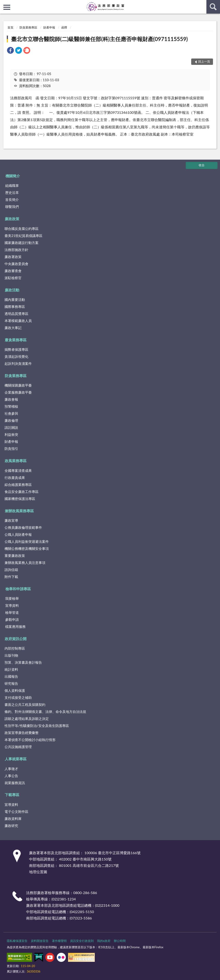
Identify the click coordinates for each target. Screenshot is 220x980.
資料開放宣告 (40, 941)
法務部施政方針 (16, 250)
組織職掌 (12, 185)
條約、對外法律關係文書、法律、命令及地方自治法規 (45, 712)
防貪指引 (11, 449)
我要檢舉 (12, 598)
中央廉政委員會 (16, 264)
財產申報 (49, 27)
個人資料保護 (15, 690)
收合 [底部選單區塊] (202, 165)
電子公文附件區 (16, 812)
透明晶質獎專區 (16, 314)
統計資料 (11, 669)
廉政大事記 (13, 328)
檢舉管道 (12, 612)
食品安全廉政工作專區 (22, 492)
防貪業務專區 (28, 27)
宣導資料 (12, 605)
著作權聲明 (59, 941)
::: (4, 3)
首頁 (10, 27)
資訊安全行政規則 (82, 941)
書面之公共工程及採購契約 (25, 705)
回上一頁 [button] (204, 61)
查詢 (213, 7)
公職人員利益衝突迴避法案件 (27, 541)
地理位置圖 (38, 872)
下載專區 (12, 795)
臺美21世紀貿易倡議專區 (23, 236)
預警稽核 (11, 406)
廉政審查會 (13, 271)
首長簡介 (12, 200)
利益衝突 (11, 434)
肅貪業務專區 (16, 340)
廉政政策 (12, 219)
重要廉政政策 (15, 556)
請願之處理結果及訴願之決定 (27, 719)
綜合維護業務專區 (18, 485)
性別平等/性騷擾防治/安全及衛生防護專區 (37, 726)
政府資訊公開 (16, 639)
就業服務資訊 (15, 783)
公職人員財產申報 (18, 534)
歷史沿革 (12, 193)
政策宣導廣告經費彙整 (22, 733)
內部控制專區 (15, 648)
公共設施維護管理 (18, 747)
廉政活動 (12, 290)
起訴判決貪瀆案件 (18, 363)
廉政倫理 (11, 420)
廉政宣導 (11, 520)
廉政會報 (11, 399)
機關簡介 (13, 176)
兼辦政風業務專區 (19, 511)
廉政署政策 (13, 257)
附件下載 (11, 577)
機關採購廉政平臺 (18, 385)
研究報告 (11, 683)
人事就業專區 (16, 759)
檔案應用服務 (15, 627)
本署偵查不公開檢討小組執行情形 (30, 740)
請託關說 (11, 427)
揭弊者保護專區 (16, 349)
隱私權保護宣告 (17, 941)
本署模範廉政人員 (18, 321)
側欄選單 (7, 7)
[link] (10, 51)
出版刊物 (11, 655)
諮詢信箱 (11, 570)
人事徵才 (11, 769)
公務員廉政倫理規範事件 (23, 527)
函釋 (64, 27)
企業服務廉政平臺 (18, 392)
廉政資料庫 (13, 819)
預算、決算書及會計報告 (23, 662)
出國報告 (11, 676)
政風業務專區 (16, 461)
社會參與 (11, 413)
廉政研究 (11, 826)
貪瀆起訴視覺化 (16, 356)
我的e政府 (104, 941)
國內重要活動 (15, 300)
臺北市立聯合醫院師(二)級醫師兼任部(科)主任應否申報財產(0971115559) (99, 39)
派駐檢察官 (13, 278)
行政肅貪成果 (15, 478)
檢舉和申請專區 (18, 589)
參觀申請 (12, 619)
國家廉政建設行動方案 (22, 243)
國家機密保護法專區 (20, 499)
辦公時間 (120, 941)
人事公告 (11, 776)
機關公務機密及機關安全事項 (27, 549)
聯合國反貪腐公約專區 (22, 229)
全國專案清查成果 (18, 470)
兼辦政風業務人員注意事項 (25, 563)
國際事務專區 (15, 307)
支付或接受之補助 (18, 697)
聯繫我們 (12, 207)
